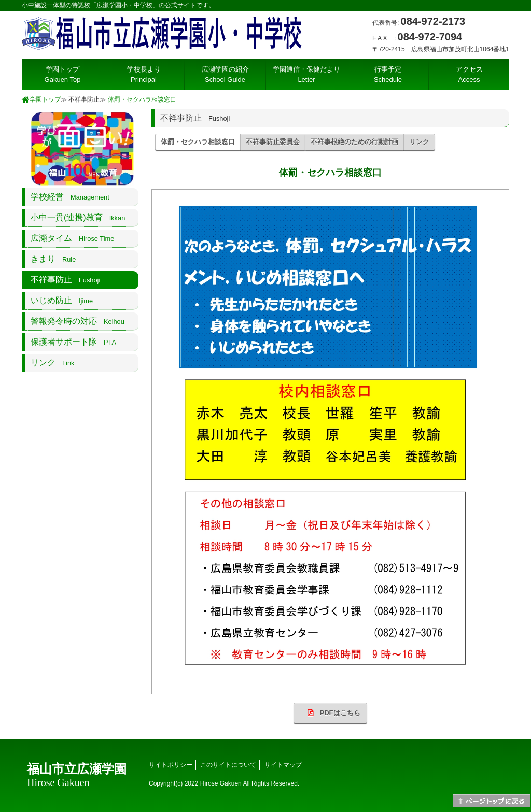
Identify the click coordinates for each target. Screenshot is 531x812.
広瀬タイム (72, 238)
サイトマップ (283, 765)
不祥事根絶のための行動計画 (354, 142)
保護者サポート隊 (73, 342)
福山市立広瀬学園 (77, 775)
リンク (419, 142)
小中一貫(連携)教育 (78, 217)
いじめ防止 (62, 300)
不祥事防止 (65, 280)
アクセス (469, 74)
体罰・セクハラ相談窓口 (142, 99)
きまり (53, 259)
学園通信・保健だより (306, 74)
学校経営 (70, 197)
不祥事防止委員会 (273, 142)
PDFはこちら (331, 713)
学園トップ (63, 74)
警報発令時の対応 (78, 321)
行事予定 (388, 74)
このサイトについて (228, 765)
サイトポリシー (171, 765)
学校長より (144, 74)
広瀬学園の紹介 (225, 74)
